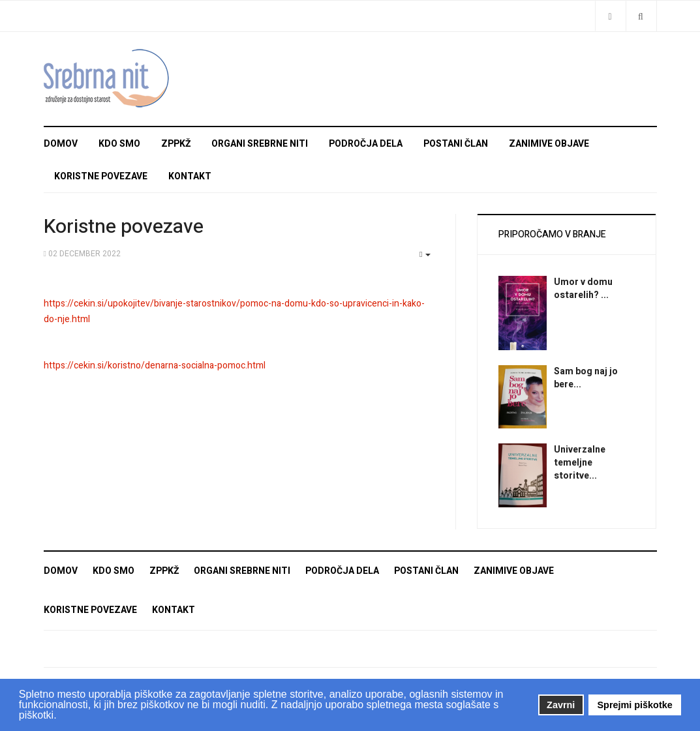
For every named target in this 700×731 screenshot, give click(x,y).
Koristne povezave (101, 176)
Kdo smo (119, 144)
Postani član (456, 144)
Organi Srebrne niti (260, 144)
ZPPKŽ (176, 144)
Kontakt (190, 176)
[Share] (610, 16)
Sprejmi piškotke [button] (635, 705)
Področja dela (366, 144)
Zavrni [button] (561, 705)
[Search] (641, 16)
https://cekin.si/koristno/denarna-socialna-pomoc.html (155, 365)
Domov (61, 144)
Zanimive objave (549, 144)
